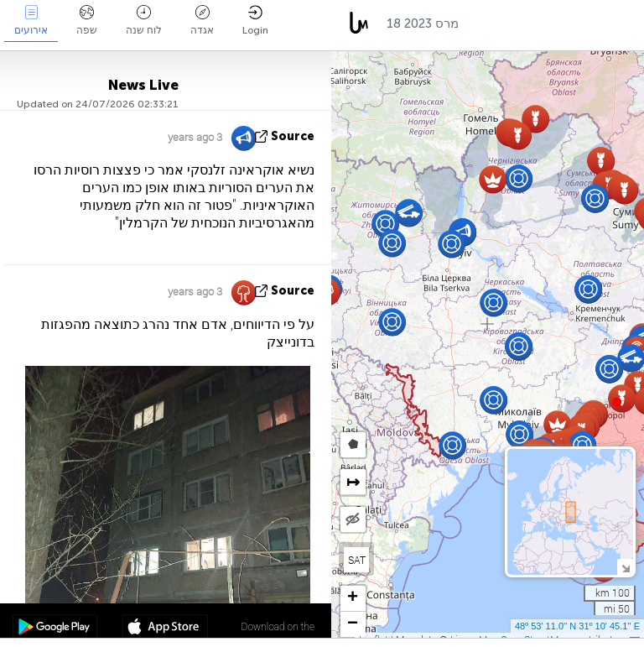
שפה (87, 21)
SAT (357, 560)
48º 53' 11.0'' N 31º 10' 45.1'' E (577, 626)
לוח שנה (144, 21)
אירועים (31, 21)
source (293, 136)
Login (255, 21)
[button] (617, 402)
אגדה (202, 21)
